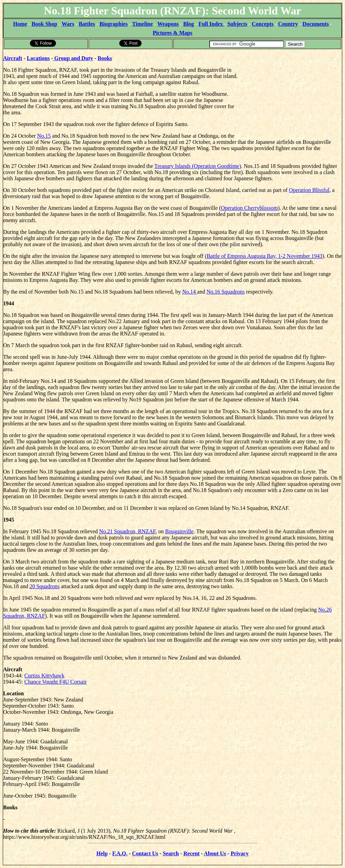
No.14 (190, 292)
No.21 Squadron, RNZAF (127, 531)
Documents (315, 24)
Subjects (237, 24)
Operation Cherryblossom (249, 208)
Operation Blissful (309, 190)
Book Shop (44, 24)
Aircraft (13, 58)
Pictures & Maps (172, 33)
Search (171, 853)
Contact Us (145, 853)
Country (288, 24)
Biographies (114, 24)
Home (20, 24)
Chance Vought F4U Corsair (55, 682)
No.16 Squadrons (226, 292)
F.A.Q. (120, 853)
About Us (215, 853)
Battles (87, 24)
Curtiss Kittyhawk (44, 676)
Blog (188, 24)
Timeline (142, 24)
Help (102, 853)
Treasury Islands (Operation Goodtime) (198, 166)
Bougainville (180, 531)
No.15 (44, 136)
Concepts (263, 24)
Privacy (240, 853)
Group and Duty (73, 58)
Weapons (168, 24)
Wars (68, 24)
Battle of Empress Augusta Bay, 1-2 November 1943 (264, 256)
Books (105, 58)
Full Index (212, 24)
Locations (38, 58)
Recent (192, 853)
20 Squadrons (45, 586)
